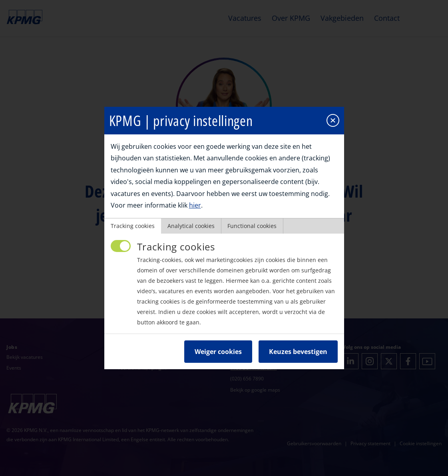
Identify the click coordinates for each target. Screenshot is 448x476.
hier (195, 204)
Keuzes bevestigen (298, 350)
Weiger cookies (218, 350)
